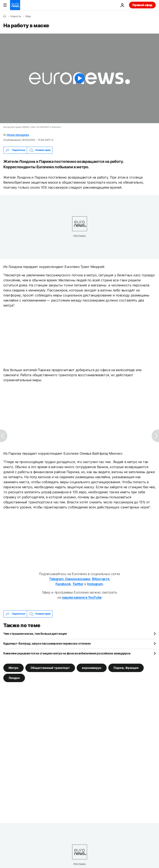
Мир (28, 16)
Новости (16, 16)
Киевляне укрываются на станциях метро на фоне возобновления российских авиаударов (67, 653)
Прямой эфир (142, 5)
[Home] (5, 16)
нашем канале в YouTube (82, 597)
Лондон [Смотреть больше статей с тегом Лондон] (14, 678)
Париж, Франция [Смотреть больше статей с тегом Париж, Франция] (126, 668)
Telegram (56, 579)
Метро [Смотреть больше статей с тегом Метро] (14, 668)
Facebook (63, 584)
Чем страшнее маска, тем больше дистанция (35, 634)
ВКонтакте (101, 579)
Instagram (95, 584)
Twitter (78, 584)
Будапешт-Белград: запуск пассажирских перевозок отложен (47, 643)
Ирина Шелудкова (18, 135)
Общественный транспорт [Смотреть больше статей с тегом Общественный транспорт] (50, 668)
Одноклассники (77, 579)
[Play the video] (79, 78)
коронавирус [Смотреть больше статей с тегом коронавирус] (92, 668)
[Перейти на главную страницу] (15, 5)
